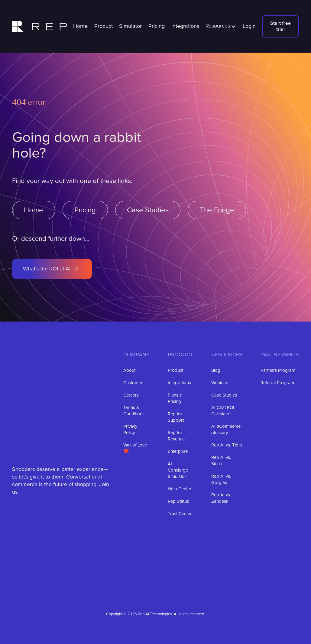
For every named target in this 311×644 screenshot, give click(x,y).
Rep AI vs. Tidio (227, 445)
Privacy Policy (130, 430)
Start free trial (280, 26)
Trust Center (180, 514)
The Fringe (217, 210)
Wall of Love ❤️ (135, 448)
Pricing (157, 26)
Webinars (220, 383)
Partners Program (278, 370)
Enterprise (178, 451)
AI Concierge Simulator (178, 470)
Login (249, 26)
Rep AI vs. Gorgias (221, 479)
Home (80, 26)
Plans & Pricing (175, 398)
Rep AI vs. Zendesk (221, 498)
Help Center (180, 489)
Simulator (130, 26)
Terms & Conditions (134, 411)
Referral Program (277, 383)
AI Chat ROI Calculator (223, 411)
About (129, 370)
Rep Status (178, 501)
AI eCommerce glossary (226, 430)
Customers (134, 383)
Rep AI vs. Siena (221, 461)
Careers (131, 395)
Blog (216, 370)
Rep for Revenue (176, 436)
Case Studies (148, 210)
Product (104, 26)
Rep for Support (176, 417)
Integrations (185, 26)
